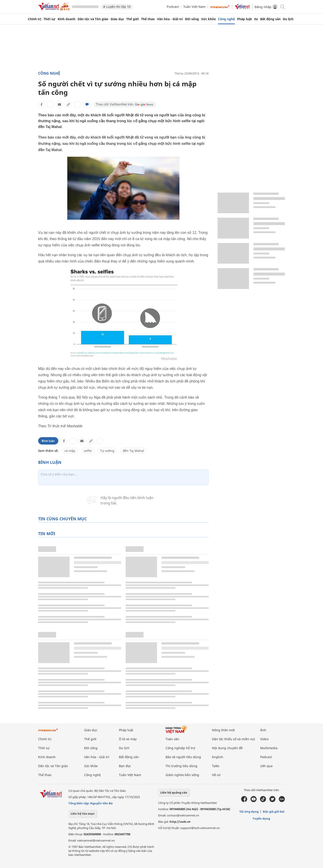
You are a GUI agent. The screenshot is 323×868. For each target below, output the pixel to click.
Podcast (173, 7)
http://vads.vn (180, 822)
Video (264, 739)
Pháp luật (244, 19)
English (218, 757)
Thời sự (49, 19)
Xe (256, 19)
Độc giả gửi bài (274, 812)
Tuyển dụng (261, 818)
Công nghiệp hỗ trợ (180, 748)
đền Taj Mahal (133, 451)
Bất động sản (270, 19)
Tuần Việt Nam (194, 7)
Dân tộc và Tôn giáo (93, 19)
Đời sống (192, 19)
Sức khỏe (208, 19)
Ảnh (263, 730)
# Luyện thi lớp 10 (117, 7)
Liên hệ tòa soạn (83, 814)
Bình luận (48, 441)
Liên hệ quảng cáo (174, 792)
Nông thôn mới (223, 730)
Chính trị (35, 19)
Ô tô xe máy (128, 739)
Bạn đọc (125, 766)
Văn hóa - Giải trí (170, 19)
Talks (216, 766)
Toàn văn (172, 739)
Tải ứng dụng (249, 812)
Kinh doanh (67, 19)
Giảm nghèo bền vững (182, 775)
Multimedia (269, 748)
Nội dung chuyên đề (227, 748)
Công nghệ (226, 19)
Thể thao (148, 19)
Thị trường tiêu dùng (181, 766)
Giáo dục (117, 19)
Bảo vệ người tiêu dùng (183, 757)
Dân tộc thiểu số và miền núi (234, 739)
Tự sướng (107, 451)
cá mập (70, 451)
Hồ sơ (216, 775)
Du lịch (288, 19)
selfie (88, 451)
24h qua (266, 766)
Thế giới (133, 19)
